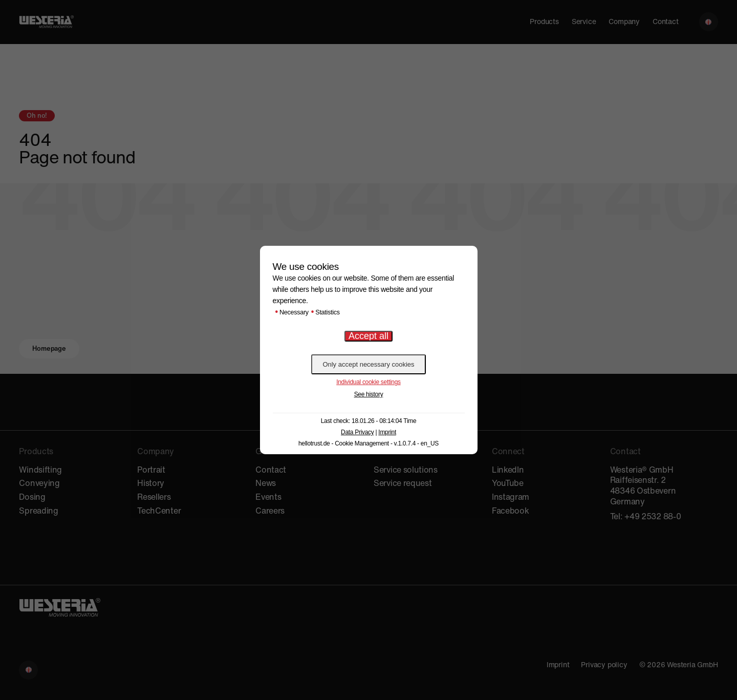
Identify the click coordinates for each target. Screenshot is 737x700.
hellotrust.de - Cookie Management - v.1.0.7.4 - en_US (368, 443)
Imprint (387, 432)
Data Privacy (357, 432)
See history (369, 394)
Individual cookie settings (368, 382)
